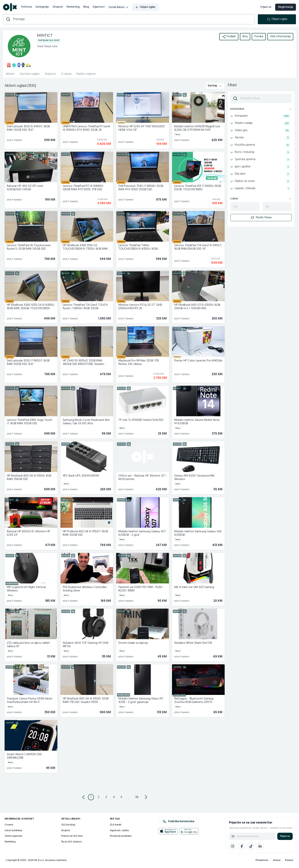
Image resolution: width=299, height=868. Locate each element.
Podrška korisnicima (179, 821)
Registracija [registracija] (286, 7)
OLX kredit (116, 825)
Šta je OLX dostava (71, 842)
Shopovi (58, 7)
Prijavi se (285, 836)
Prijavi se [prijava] (266, 7)
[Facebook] (242, 846)
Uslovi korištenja (13, 830)
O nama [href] (66, 74)
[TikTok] (251, 846)
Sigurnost (99, 7)
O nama (9, 825)
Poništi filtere (261, 218)
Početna (27, 7)
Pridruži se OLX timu (72, 836)
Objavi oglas (145, 7)
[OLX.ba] (10, 7)
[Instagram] (233, 846)
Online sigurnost (13, 836)
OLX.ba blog (68, 825)
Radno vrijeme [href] (86, 74)
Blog (86, 7)
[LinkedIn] (260, 846)
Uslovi (277, 860)
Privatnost (262, 860)
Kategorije (42, 7)
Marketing (73, 7)
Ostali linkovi (118, 7)
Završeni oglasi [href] (30, 74)
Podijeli (229, 37)
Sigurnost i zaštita (119, 830)
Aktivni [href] (10, 74)
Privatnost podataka (121, 836)
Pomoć (289, 860)
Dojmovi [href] (50, 74)
